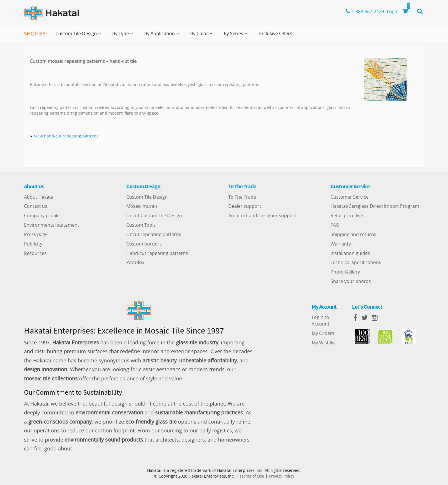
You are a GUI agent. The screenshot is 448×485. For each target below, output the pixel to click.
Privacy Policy (282, 476)
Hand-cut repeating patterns (157, 253)
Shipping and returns (353, 234)
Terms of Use (252, 476)
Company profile (42, 215)
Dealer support (245, 206)
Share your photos (351, 281)
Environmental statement (52, 225)
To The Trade (242, 197)
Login (393, 11)
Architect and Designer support (262, 215)
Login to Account (321, 321)
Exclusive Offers (275, 33)
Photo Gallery (345, 272)
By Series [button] (237, 36)
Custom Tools (141, 225)
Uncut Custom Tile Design (154, 215)
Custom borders (144, 244)
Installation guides (350, 253)
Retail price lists (347, 215)
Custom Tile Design (147, 197)
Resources (35, 253)
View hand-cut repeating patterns (66, 136)
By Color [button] (202, 36)
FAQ (335, 225)
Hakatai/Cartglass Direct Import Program (375, 206)
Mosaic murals (142, 206)
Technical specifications (356, 262)
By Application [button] (163, 36)
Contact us (36, 206)
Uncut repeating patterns (154, 234)
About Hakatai (39, 197)
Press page (36, 234)
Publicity (33, 244)
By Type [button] (124, 36)
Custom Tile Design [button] (79, 36)
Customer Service (350, 197)
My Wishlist (324, 343)
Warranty (341, 244)
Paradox (135, 262)
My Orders (323, 333)
